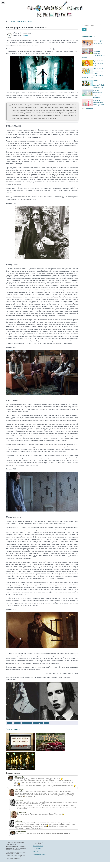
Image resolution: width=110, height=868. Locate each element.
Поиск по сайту (38, 852)
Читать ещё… (89, 114)
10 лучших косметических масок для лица (99, 109)
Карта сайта (37, 855)
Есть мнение (91, 21)
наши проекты (27, 729)
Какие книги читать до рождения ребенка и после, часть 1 (93, 59)
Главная (17, 21)
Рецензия (17, 729)
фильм (10, 729)
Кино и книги (50, 21)
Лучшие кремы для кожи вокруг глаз (99, 69)
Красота (27, 21)
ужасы (47, 729)
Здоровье (37, 21)
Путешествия (64, 21)
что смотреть (38, 729)
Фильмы (25, 41)
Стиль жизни (78, 21)
